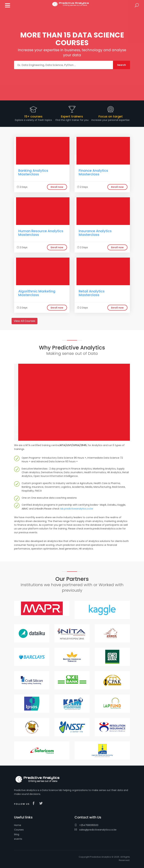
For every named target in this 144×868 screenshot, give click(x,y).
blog (17, 834)
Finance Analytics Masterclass (93, 172)
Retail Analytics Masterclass (92, 293)
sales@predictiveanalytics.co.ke (95, 830)
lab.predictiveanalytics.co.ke (77, 509)
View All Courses (25, 321)
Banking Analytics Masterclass (33, 172)
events (18, 839)
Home (18, 825)
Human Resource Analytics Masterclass (41, 233)
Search (137, 5)
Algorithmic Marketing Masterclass (37, 293)
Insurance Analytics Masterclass (95, 233)
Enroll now (57, 187)
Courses (19, 830)
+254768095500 (86, 825)
